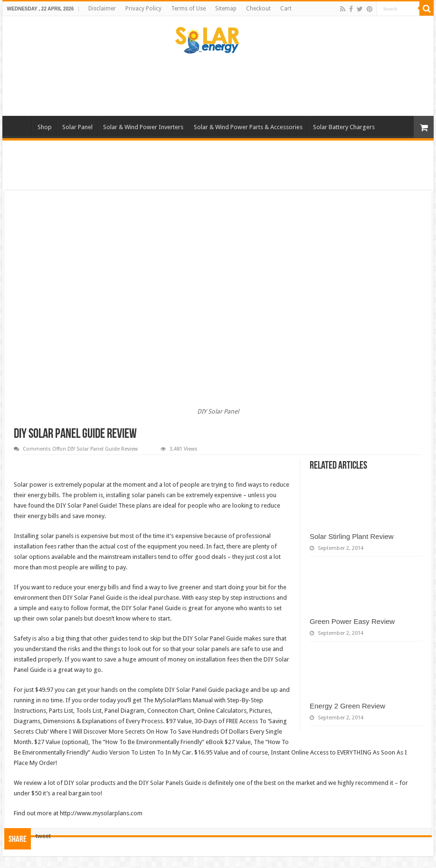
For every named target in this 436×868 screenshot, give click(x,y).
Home (19, 126)
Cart (286, 9)
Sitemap (226, 9)
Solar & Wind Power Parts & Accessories (248, 127)
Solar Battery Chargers (344, 127)
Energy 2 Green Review (347, 706)
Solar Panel (77, 127)
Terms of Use (188, 9)
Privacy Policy (143, 9)
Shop (45, 127)
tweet (43, 836)
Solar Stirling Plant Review (352, 536)
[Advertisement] (218, 85)
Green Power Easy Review (352, 621)
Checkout (258, 9)
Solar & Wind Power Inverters (143, 127)
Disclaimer (102, 9)
